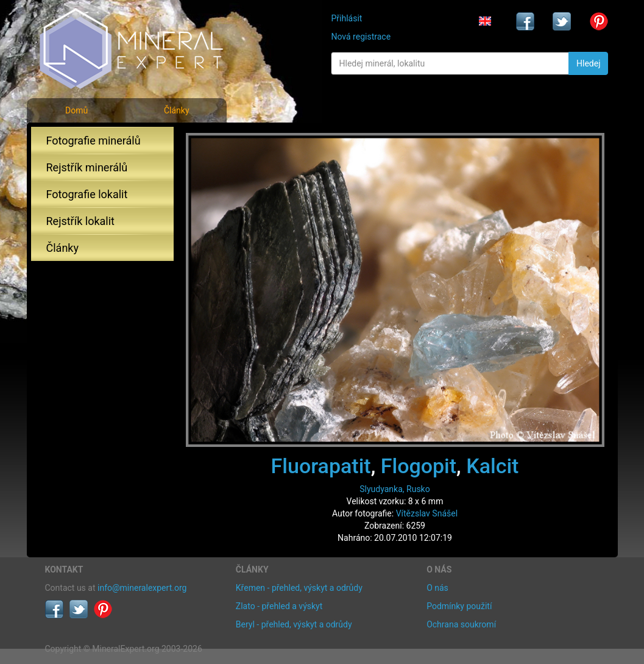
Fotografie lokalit (87, 194)
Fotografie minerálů (94, 141)
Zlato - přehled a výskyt (279, 606)
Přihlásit (346, 18)
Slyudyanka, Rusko (395, 489)
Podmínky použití (459, 606)
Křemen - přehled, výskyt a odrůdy (299, 588)
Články (177, 110)
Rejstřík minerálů (87, 167)
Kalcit (492, 466)
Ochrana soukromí (461, 624)
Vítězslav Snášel (427, 513)
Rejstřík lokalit (80, 221)
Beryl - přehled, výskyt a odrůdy (294, 624)
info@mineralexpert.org (142, 588)
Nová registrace (361, 37)
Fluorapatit (321, 466)
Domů (76, 110)
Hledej (588, 63)
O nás (437, 588)
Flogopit (419, 466)
